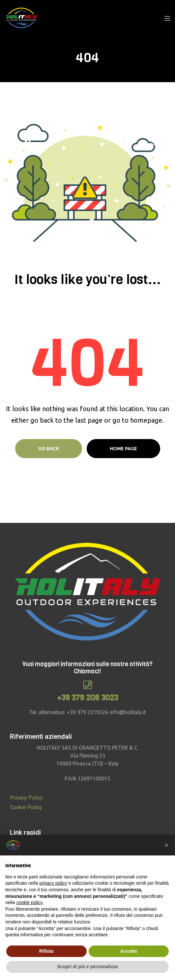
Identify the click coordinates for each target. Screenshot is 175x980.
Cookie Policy (26, 807)
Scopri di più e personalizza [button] (87, 967)
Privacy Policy (26, 798)
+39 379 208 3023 (87, 698)
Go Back (49, 449)
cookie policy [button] (29, 902)
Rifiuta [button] (46, 951)
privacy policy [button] (53, 883)
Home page (123, 449)
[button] (166, 845)
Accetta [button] (129, 951)
